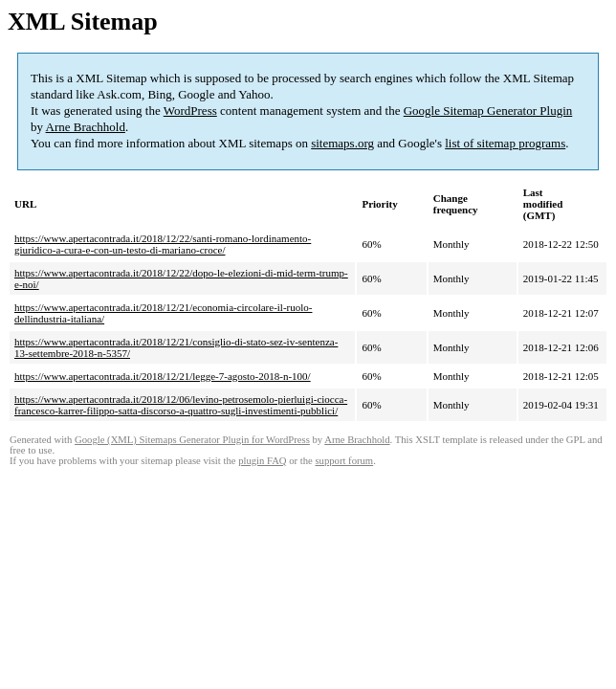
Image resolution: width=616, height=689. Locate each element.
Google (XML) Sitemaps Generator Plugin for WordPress (192, 440)
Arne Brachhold (86, 127)
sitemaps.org (342, 143)
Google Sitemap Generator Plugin (488, 111)
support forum (344, 461)
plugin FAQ (262, 461)
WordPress (190, 111)
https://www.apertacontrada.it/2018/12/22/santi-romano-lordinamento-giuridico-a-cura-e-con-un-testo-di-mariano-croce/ (163, 244)
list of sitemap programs (505, 143)
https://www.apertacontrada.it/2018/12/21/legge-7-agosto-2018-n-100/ (163, 376)
